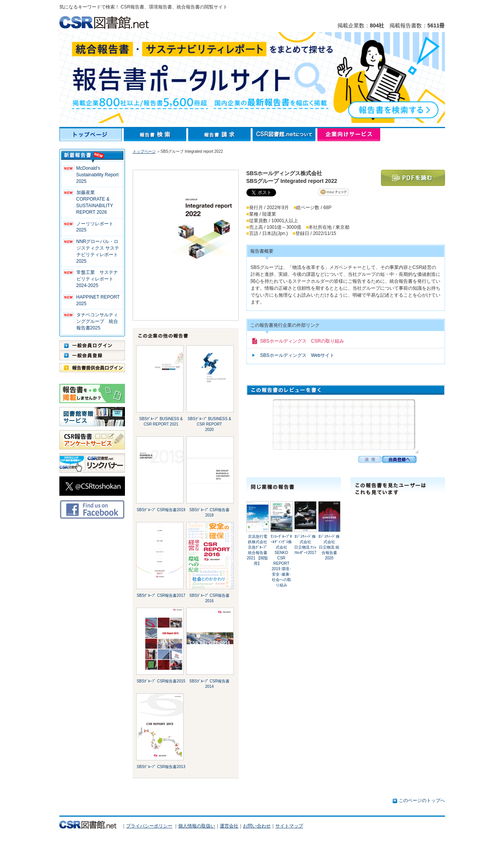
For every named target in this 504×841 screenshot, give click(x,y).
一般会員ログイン (92, 345)
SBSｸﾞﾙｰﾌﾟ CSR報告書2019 (161, 510)
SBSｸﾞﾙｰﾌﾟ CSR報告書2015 (161, 681)
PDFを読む (413, 178)
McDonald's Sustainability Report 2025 (98, 175)
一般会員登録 (92, 355)
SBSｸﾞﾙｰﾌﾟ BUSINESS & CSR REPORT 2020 (210, 424)
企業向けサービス (349, 135)
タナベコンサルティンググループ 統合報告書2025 (97, 321)
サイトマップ (289, 826)
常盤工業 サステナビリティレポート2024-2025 (97, 279)
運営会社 (229, 826)
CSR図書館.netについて (285, 135)
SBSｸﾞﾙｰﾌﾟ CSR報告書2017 (161, 595)
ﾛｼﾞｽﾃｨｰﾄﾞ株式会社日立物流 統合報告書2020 (329, 547)
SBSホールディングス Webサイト (297, 355)
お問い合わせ (257, 826)
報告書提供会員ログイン (92, 368)
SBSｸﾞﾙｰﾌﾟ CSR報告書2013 (161, 767)
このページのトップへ (422, 800)
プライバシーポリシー (149, 826)
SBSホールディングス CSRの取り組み (302, 341)
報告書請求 (220, 135)
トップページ (92, 135)
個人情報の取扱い (197, 826)
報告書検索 (156, 135)
